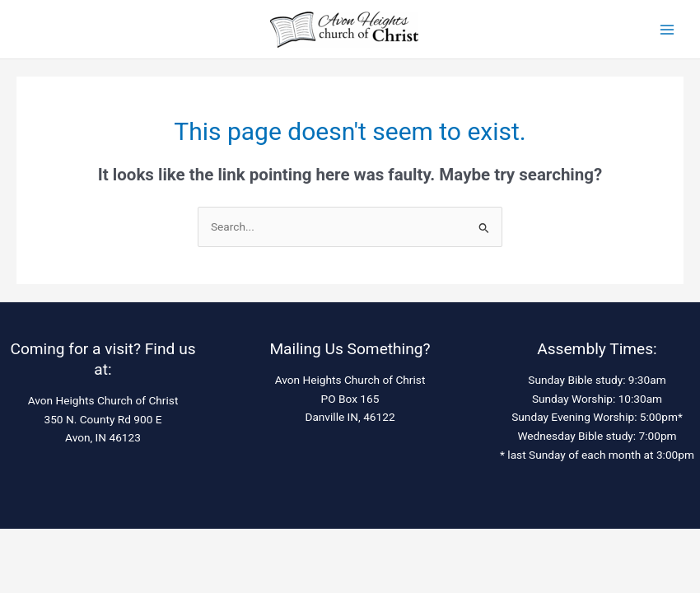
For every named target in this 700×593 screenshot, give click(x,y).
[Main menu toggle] (667, 29)
